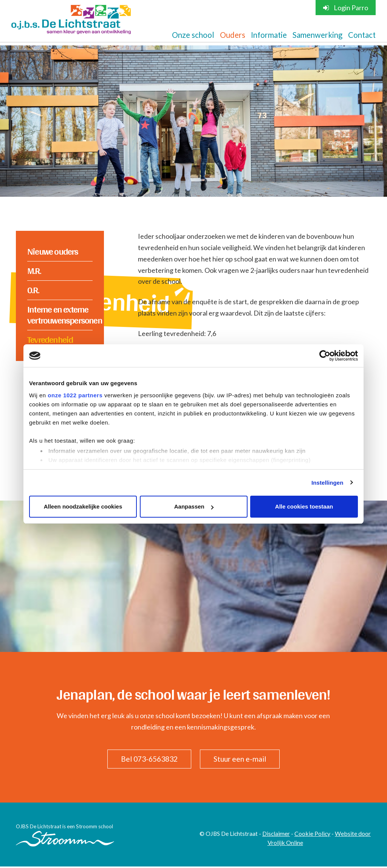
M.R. (34, 271)
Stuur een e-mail (242, 760)
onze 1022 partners (75, 395)
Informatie (269, 35)
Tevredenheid (50, 340)
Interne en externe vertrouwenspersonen (60, 315)
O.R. (33, 290)
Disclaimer (276, 835)
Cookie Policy (312, 835)
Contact (362, 35)
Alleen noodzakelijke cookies (83, 506)
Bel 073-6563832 (148, 760)
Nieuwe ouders (53, 252)
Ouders (233, 35)
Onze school (193, 35)
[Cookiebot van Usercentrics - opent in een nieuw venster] (325, 356)
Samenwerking (317, 35)
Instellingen (327, 483)
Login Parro (346, 8)
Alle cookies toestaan (304, 506)
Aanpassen (194, 506)
